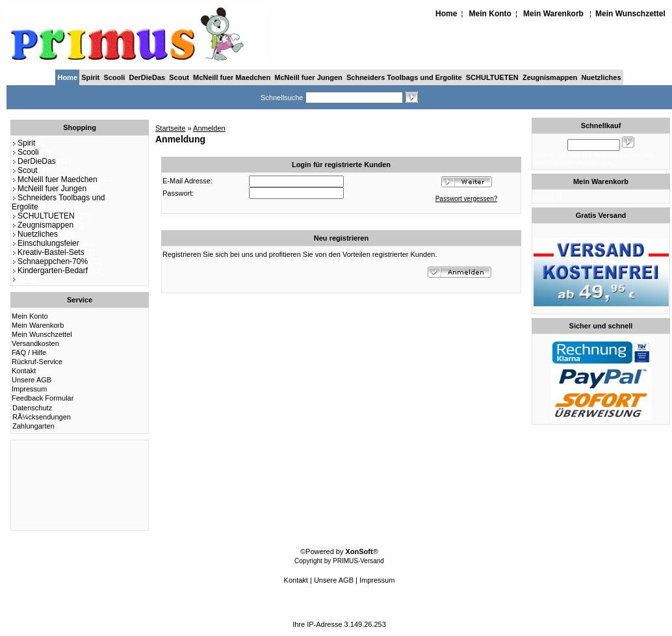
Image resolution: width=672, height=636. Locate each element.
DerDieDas (148, 77)
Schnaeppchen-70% (50, 261)
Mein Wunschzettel (630, 14)
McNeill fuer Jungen (308, 77)
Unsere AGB (32, 380)
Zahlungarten (33, 426)
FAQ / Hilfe (29, 352)
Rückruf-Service (37, 362)
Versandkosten (35, 343)
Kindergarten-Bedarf (50, 271)
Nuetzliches (601, 77)
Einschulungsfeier (45, 243)
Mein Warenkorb (553, 14)
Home (446, 14)
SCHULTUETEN (492, 77)
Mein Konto (490, 14)
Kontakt (24, 371)
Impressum (29, 389)
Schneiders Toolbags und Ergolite (404, 77)
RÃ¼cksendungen (42, 417)
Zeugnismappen (550, 77)
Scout (179, 77)
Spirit (90, 77)
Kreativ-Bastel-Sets (48, 252)
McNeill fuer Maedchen (232, 77)
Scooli (114, 77)
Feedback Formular (43, 398)
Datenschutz (32, 408)
